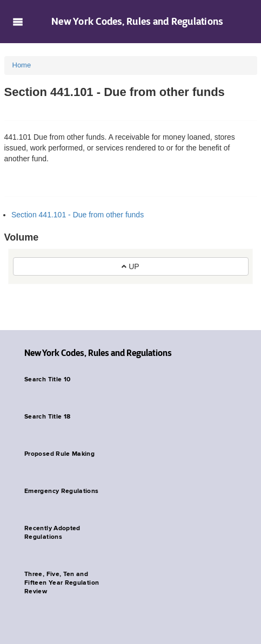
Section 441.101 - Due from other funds (78, 215)
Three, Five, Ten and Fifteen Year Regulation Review (62, 583)
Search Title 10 (47, 380)
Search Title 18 (47, 417)
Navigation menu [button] (18, 22)
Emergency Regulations (62, 491)
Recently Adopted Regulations (52, 533)
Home (22, 65)
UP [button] (130, 266)
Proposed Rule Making (59, 454)
